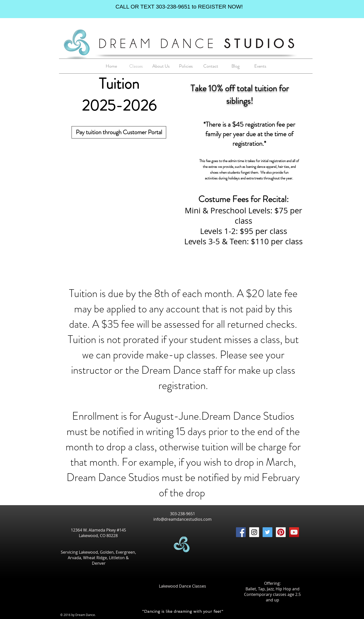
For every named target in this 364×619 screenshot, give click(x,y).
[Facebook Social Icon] (241, 532)
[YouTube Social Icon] (294, 532)
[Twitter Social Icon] (267, 532)
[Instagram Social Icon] (254, 532)
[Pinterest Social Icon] (281, 532)
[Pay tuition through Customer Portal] (119, 132)
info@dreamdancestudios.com (183, 519)
